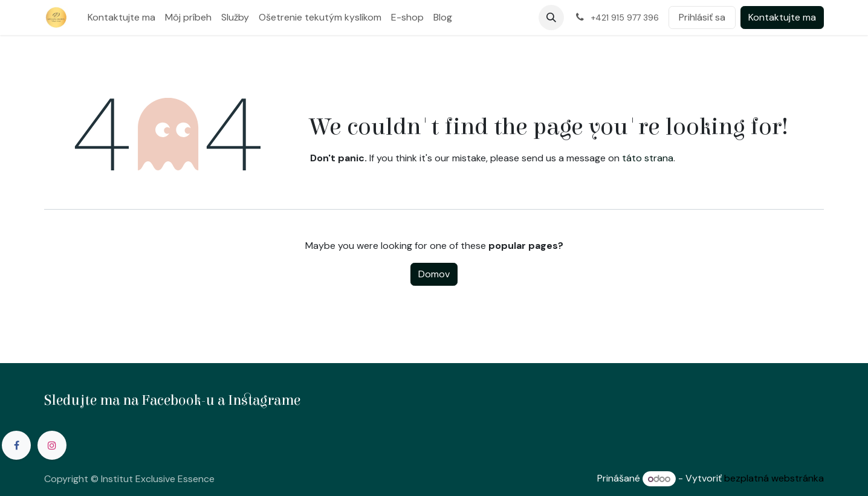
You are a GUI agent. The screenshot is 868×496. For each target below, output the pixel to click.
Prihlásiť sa (702, 17)
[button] (551, 18)
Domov (434, 274)
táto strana (648, 158)
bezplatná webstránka (774, 479)
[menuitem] (121, 18)
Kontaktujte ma (782, 17)
